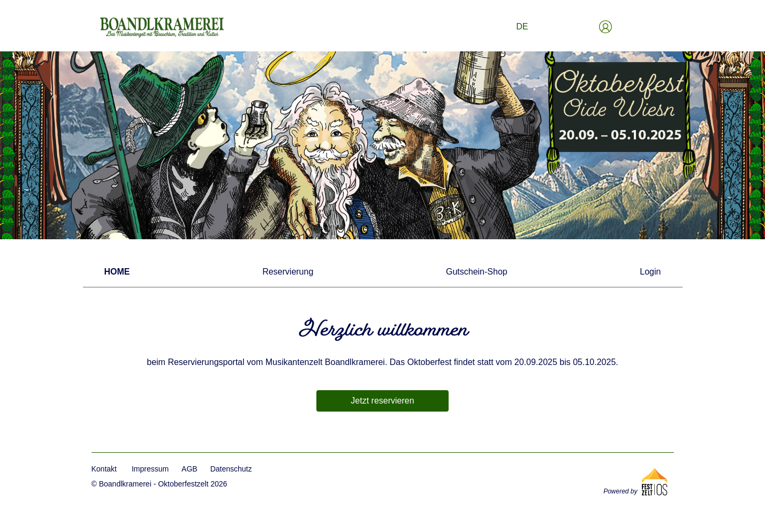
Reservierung (288, 272)
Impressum (150, 469)
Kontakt (104, 469)
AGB (190, 469)
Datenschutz (231, 469)
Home (117, 272)
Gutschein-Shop (477, 272)
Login (650, 272)
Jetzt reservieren (382, 401)
